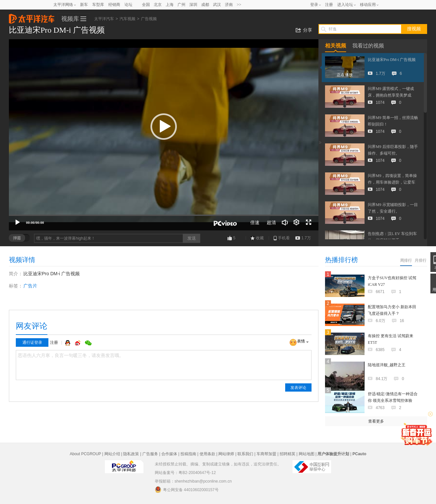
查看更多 (376, 421)
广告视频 (149, 19)
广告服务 (150, 454)
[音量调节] (285, 222)
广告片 (30, 286)
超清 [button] (271, 222)
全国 (146, 5)
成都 (205, 5)
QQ (68, 343)
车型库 (98, 5)
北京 (158, 5)
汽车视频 (127, 19)
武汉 (217, 5)
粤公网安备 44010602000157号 (187, 489)
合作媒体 (169, 454)
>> (239, 5)
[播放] (17, 222)
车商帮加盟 (266, 454)
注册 (329, 5)
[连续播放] (297, 222)
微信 (88, 343)
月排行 (421, 260)
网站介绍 (112, 454)
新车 (84, 5)
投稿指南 (188, 454)
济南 (229, 5)
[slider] (164, 215)
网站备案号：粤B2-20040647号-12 (185, 473)
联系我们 (245, 454)
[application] (164, 135)
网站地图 (307, 454)
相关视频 (336, 46)
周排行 (406, 260)
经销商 (114, 5)
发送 (192, 238)
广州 (181, 5)
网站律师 (226, 454)
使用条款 (207, 454)
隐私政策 (131, 454)
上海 (170, 5)
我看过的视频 (368, 46)
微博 (78, 343)
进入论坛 (345, 5)
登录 (314, 5)
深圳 (193, 5)
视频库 (70, 19)
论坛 (128, 5)
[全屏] (309, 222)
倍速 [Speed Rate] (255, 222)
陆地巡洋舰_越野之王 (387, 365)
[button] (164, 127)
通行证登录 (32, 342)
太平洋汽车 (32, 17)
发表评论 (298, 388)
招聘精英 (287, 454)
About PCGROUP (85, 454)
